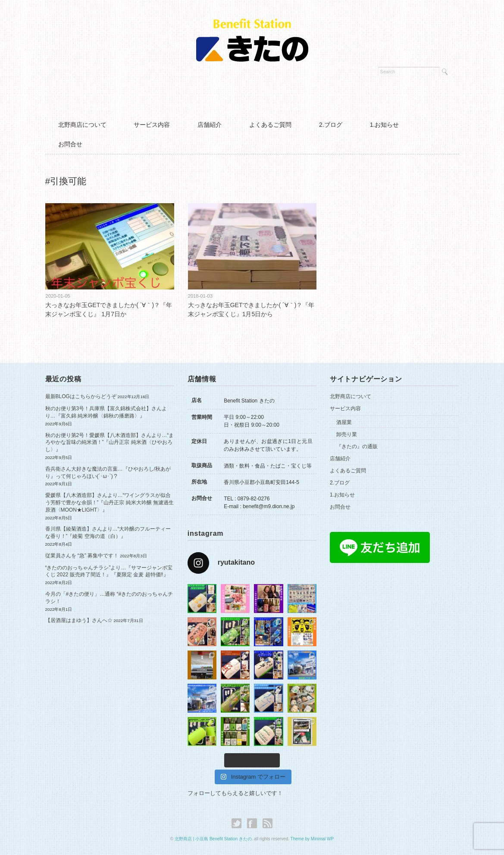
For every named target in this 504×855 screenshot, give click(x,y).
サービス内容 (152, 125)
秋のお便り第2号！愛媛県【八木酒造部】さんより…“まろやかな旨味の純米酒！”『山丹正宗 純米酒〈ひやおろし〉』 (110, 443)
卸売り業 (347, 434)
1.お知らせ (385, 125)
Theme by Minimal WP (312, 839)
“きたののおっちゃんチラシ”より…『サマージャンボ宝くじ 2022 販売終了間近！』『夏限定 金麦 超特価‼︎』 (109, 571)
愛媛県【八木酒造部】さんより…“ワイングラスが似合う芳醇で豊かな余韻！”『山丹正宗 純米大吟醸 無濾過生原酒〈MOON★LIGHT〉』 (110, 503)
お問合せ (70, 144)
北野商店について (82, 125)
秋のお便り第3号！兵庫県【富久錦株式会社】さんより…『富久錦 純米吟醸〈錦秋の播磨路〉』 (106, 412)
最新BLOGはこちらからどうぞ (81, 396)
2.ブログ (331, 125)
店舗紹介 (210, 125)
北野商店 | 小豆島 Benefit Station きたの (213, 839)
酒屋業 (344, 422)
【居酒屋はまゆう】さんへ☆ (79, 620)
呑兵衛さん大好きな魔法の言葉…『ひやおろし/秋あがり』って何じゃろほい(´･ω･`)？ (108, 473)
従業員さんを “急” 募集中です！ (82, 556)
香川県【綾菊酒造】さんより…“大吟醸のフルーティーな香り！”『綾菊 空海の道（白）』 (108, 533)
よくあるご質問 (270, 125)
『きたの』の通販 (357, 446)
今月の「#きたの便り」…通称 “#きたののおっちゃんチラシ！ (109, 598)
